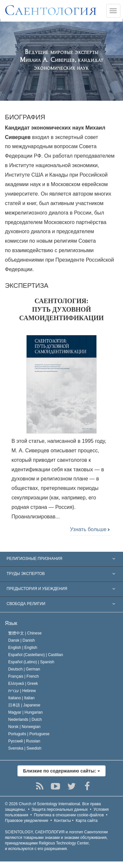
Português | (29, 734)
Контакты (63, 821)
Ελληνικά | (23, 684)
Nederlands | (25, 720)
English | (23, 648)
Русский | (24, 741)
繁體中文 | (25, 633)
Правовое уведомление (27, 821)
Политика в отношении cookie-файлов (69, 815)
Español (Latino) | (31, 662)
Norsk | (24, 727)
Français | (23, 676)
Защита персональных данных (60, 809)
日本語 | (24, 705)
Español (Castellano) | (36, 655)
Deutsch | (24, 669)
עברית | (22, 691)
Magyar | (25, 712)
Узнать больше (90, 529)
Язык (11, 623)
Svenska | (25, 748)
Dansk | (21, 640)
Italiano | (21, 698)
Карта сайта (87, 821)
